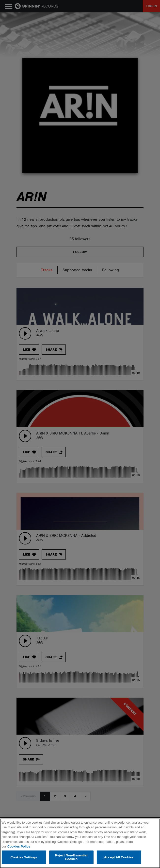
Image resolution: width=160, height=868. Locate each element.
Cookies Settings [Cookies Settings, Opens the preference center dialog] (24, 857)
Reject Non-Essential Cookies (71, 857)
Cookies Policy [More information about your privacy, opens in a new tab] (19, 846)
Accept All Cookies (119, 857)
